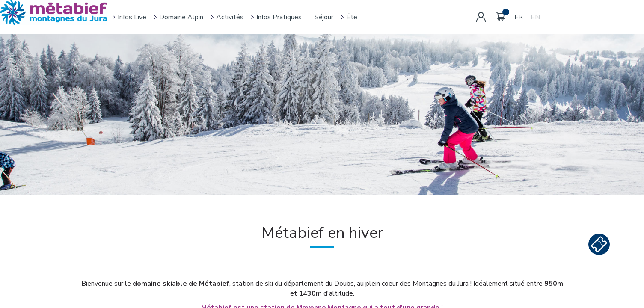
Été (352, 17)
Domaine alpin (181, 17)
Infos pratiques (279, 17)
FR (519, 17)
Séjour (324, 17)
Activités (230, 17)
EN (535, 17)
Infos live (132, 17)
